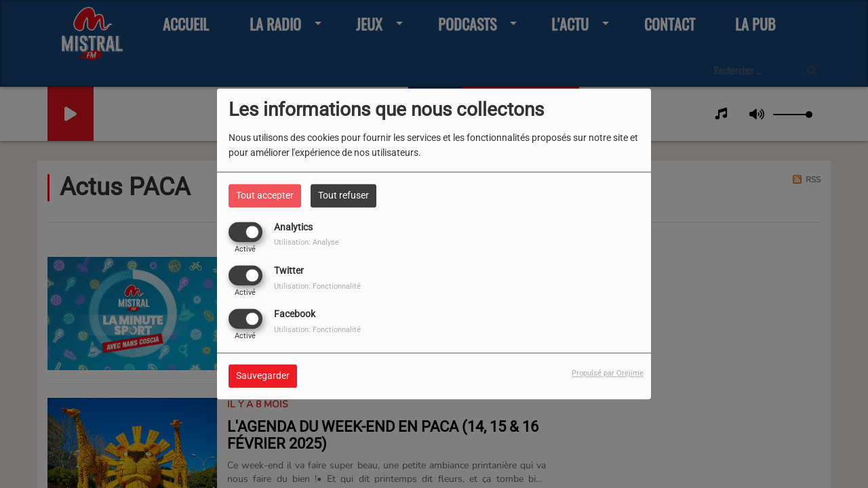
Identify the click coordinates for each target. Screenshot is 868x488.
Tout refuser (343, 195)
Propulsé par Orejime (608, 374)
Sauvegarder (263, 376)
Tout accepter (265, 195)
